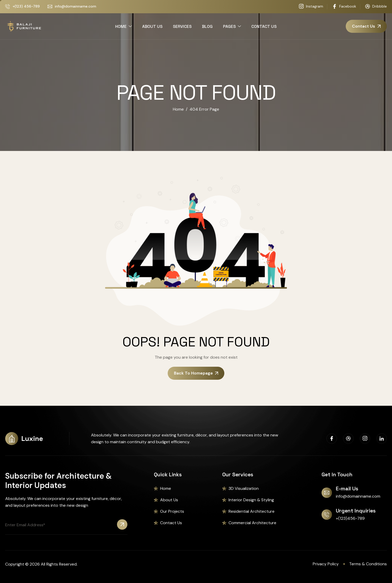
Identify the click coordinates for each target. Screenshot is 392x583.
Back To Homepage (196, 373)
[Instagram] (365, 439)
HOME (123, 26)
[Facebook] (332, 439)
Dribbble (376, 7)
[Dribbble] (348, 439)
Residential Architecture (251, 511)
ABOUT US (152, 26)
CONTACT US (264, 26)
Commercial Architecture (252, 523)
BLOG (207, 26)
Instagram (311, 7)
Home (166, 488)
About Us (169, 500)
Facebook (344, 7)
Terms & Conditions (368, 564)
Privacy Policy (326, 564)
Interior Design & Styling (251, 500)
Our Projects (172, 511)
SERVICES (182, 26)
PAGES (232, 26)
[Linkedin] (382, 439)
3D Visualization (244, 488)
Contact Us (171, 523)
